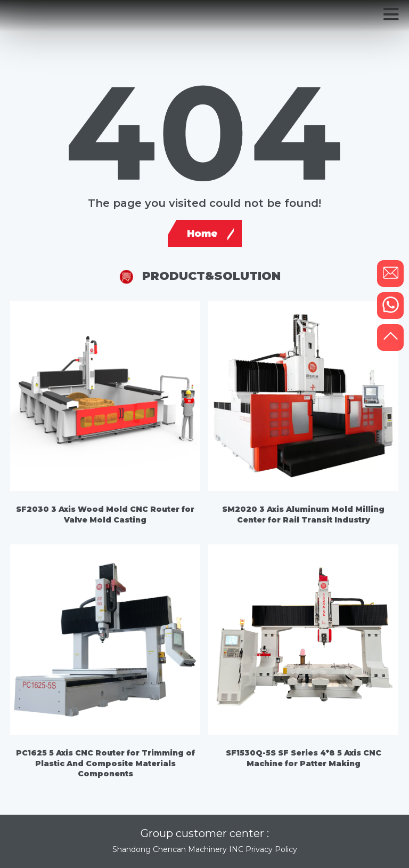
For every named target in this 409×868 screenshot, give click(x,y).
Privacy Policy (271, 849)
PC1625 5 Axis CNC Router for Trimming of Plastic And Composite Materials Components (105, 763)
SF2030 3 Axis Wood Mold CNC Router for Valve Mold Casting (105, 515)
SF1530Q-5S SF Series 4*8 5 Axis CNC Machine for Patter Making (304, 758)
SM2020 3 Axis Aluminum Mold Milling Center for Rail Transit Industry (303, 515)
